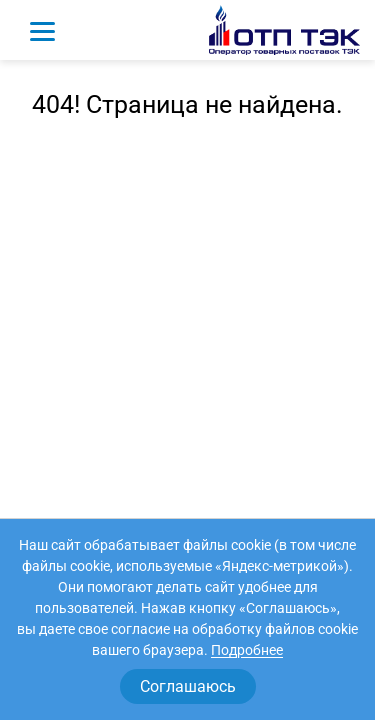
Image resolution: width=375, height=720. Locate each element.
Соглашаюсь (188, 686)
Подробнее (247, 650)
